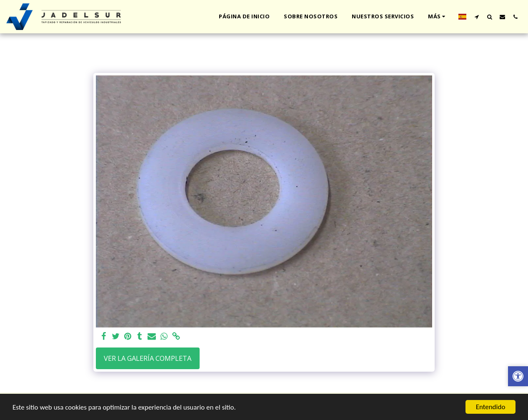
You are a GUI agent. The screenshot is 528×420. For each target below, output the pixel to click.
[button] (477, 17)
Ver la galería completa (148, 358)
